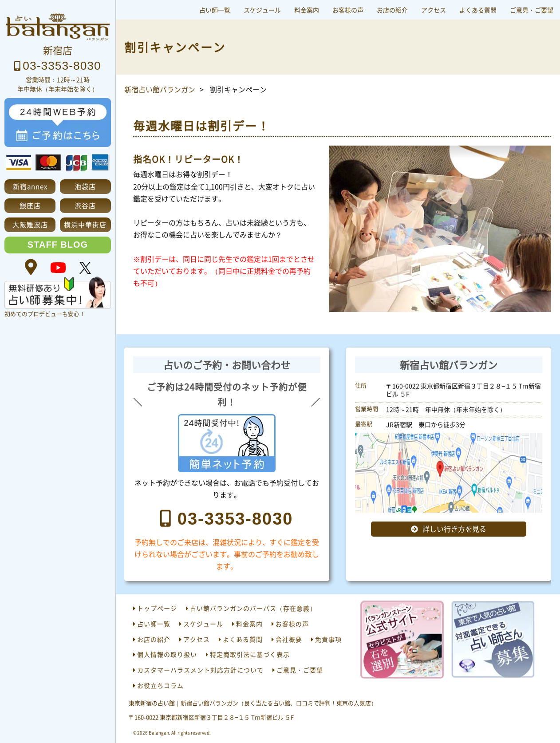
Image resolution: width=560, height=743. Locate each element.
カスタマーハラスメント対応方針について (200, 670)
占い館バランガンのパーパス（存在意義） (253, 608)
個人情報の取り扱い (167, 654)
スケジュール (262, 10)
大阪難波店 (30, 224)
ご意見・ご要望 (532, 10)
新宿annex (30, 186)
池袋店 (85, 186)
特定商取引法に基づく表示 (250, 654)
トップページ (157, 608)
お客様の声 (348, 10)
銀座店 (30, 205)
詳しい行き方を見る (454, 529)
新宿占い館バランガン (160, 89)
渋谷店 (85, 205)
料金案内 (307, 10)
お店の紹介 (392, 10)
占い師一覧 (215, 10)
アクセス (434, 10)
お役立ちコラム (160, 685)
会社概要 (289, 639)
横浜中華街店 (85, 224)
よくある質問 (478, 10)
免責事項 (328, 639)
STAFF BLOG (58, 245)
